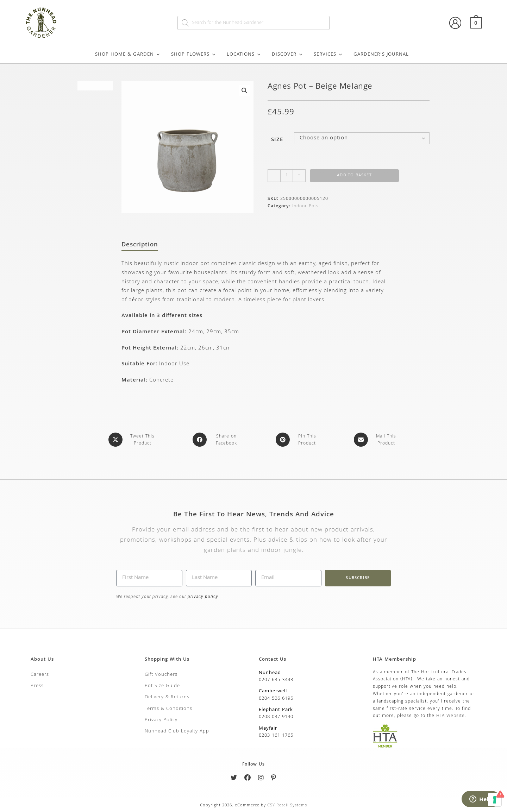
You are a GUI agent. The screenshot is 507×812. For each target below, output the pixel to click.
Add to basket (354, 175)
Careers (40, 674)
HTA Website (450, 715)
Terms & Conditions (168, 708)
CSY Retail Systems (287, 804)
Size (277, 140)
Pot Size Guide (162, 685)
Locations (244, 55)
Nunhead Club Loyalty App (177, 731)
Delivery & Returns (167, 697)
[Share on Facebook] (217, 440)
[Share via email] (377, 440)
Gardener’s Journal (381, 55)
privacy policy (202, 596)
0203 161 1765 (276, 735)
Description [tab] (140, 245)
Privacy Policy (161, 719)
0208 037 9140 (276, 716)
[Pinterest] (274, 778)
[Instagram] (261, 778)
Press (37, 685)
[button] (244, 90)
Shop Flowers (194, 55)
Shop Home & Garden (128, 55)
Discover (287, 55)
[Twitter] (234, 778)
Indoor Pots (305, 206)
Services (328, 55)
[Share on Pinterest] (298, 440)
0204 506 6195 (276, 698)
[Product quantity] (287, 176)
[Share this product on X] (133, 440)
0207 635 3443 (276, 679)
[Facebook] (248, 778)
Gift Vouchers (161, 674)
